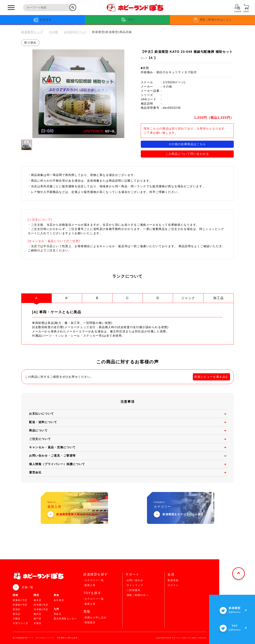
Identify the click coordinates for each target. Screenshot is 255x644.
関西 (36, 595)
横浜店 (17, 614)
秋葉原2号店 (20, 605)
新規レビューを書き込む (211, 377)
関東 (15, 595)
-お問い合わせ (134, 580)
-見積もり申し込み (95, 617)
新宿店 (17, 609)
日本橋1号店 (41, 605)
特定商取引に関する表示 (67, 638)
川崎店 (17, 619)
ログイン (173, 585)
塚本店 (38, 600)
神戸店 (38, 619)
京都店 (38, 623)
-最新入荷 (90, 585)
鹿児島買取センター (65, 619)
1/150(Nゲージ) (75, 32)
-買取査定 (90, 622)
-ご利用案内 (133, 590)
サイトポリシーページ (45, 638)
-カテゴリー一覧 (94, 580)
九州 (56, 609)
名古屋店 (59, 600)
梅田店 (38, 614)
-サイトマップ (134, 585)
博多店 (58, 614)
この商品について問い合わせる (187, 154)
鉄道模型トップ (32, 32)
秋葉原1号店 (20, 600)
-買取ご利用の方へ (137, 595)
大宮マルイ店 (21, 623)
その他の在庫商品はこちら (187, 144)
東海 (56, 595)
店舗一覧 (27, 587)
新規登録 (173, 580)
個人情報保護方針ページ (23, 638)
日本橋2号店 (41, 609)
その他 (53, 32)
